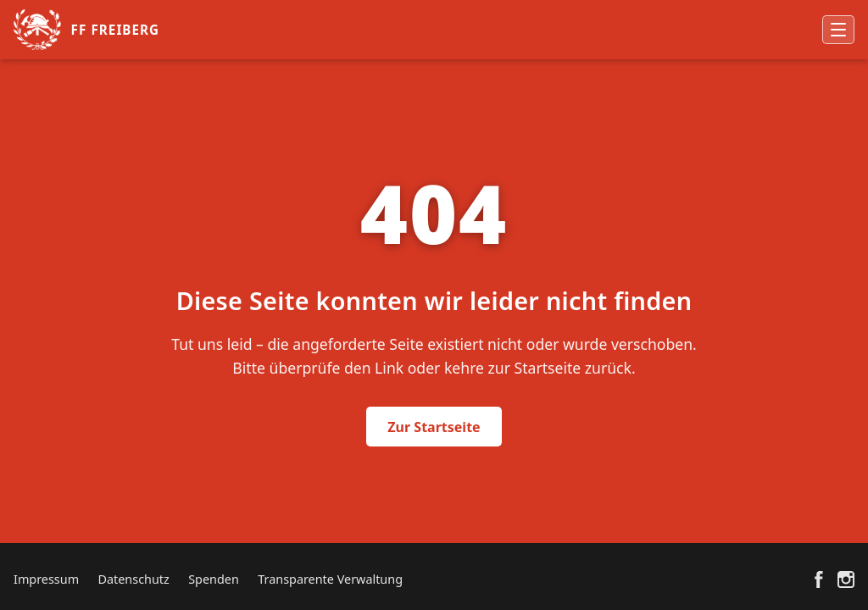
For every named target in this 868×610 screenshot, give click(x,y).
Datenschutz (133, 579)
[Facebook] (819, 579)
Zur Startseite (434, 427)
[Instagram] (846, 579)
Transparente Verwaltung (330, 579)
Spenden (214, 579)
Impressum (46, 579)
